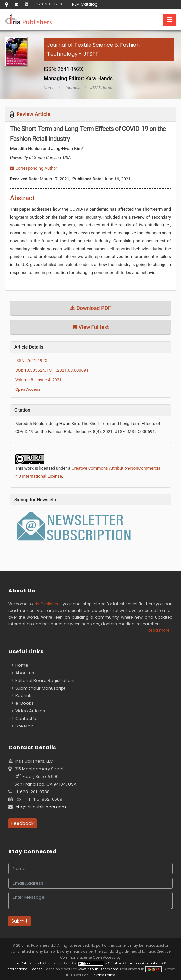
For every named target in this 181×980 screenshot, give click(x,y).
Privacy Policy (103, 975)
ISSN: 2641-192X (31, 361)
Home (49, 88)
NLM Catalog (85, 4)
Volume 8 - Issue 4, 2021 (38, 380)
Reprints (22, 696)
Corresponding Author (34, 168)
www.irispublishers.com (98, 969)
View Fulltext (91, 327)
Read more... (160, 630)
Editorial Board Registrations (44, 680)
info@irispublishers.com (40, 807)
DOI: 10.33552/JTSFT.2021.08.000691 (52, 370)
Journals (72, 88)
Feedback (22, 823)
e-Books (23, 703)
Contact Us (25, 718)
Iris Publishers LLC (31, 963)
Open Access (28, 389)
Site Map (23, 726)
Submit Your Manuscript (38, 688)
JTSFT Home (101, 88)
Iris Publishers (47, 604)
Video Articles (28, 711)
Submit (19, 921)
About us (23, 673)
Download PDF (90, 308)
